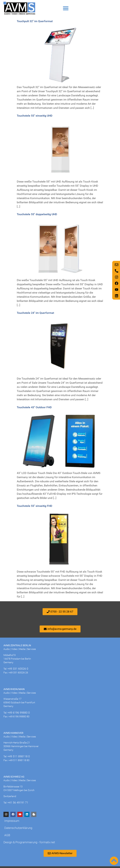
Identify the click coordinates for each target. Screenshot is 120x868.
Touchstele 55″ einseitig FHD (34, 506)
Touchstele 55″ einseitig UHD (35, 116)
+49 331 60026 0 (18, 669)
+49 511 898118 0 (19, 756)
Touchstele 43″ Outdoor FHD (34, 407)
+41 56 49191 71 (18, 803)
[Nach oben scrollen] (114, 861)
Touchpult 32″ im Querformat (35, 21)
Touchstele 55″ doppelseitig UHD (37, 214)
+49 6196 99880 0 (19, 713)
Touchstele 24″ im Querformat (35, 313)
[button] (66, 8)
